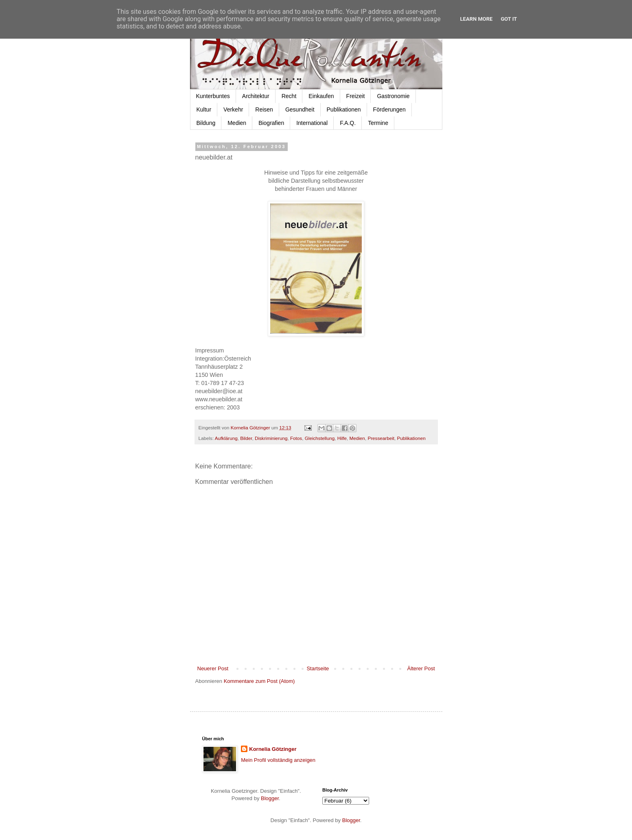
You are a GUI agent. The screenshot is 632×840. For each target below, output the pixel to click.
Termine (378, 123)
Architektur (256, 96)
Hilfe (342, 438)
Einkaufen (321, 96)
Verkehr (233, 109)
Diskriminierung (271, 438)
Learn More (477, 19)
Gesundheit (300, 109)
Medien (237, 123)
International (312, 123)
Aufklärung (226, 438)
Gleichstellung (320, 438)
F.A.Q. (348, 123)
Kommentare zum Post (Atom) (259, 681)
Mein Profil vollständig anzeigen (278, 760)
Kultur (204, 109)
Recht (289, 96)
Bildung (206, 123)
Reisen (264, 109)
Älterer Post (421, 668)
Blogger (270, 798)
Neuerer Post (213, 668)
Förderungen (389, 109)
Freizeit (356, 96)
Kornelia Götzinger (273, 749)
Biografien (271, 123)
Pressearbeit (381, 438)
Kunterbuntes (213, 96)
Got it (509, 19)
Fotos (296, 438)
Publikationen (344, 109)
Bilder (246, 438)
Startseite (318, 668)
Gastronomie (393, 96)
